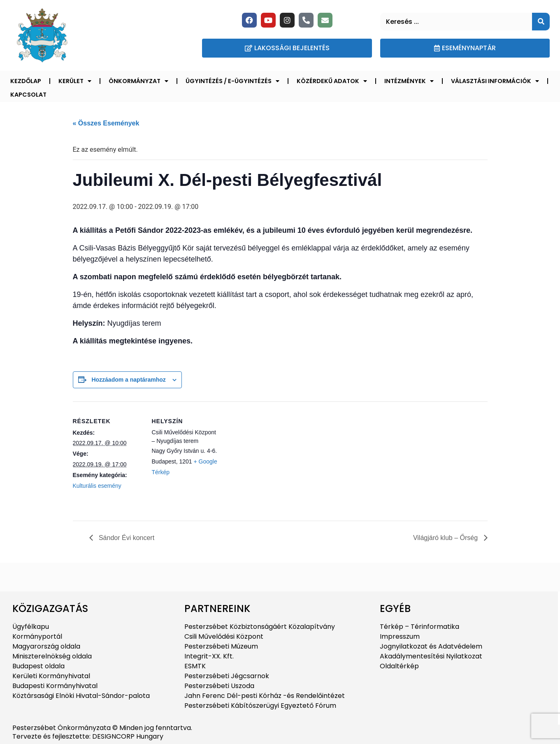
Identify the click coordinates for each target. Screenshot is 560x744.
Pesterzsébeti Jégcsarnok (227, 676)
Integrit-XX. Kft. (209, 656)
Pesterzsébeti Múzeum (221, 646)
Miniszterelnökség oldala (52, 656)
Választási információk (495, 81)
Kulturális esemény (97, 486)
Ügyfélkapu (31, 627)
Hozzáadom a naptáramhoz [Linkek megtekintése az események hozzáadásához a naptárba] (128, 380)
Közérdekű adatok (332, 81)
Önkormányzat (138, 81)
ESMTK (195, 666)
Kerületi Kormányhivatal (51, 676)
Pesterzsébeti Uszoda (219, 686)
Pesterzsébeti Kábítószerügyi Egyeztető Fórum (260, 706)
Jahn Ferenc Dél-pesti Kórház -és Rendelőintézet (265, 696)
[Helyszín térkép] (274, 458)
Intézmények (409, 81)
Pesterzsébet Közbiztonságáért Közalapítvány (260, 627)
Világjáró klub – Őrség (446, 538)
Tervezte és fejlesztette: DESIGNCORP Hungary (88, 736)
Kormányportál (37, 636)
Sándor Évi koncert (126, 538)
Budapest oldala (38, 666)
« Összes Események (106, 123)
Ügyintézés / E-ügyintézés (232, 81)
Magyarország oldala (46, 646)
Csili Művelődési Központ (224, 636)
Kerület (75, 81)
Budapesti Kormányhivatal (55, 686)
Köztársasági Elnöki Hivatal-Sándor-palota (81, 696)
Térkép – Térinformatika (419, 627)
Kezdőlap (26, 81)
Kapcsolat (28, 95)
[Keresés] (541, 22)
